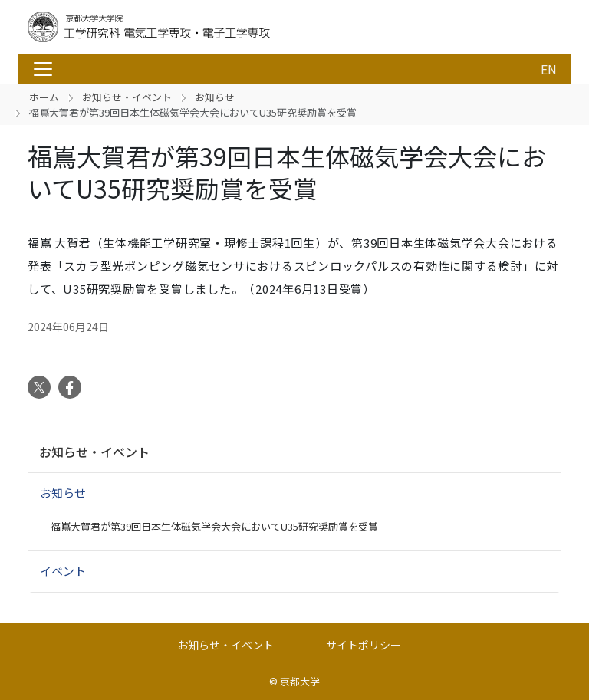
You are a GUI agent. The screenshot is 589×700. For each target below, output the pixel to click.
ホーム (44, 97)
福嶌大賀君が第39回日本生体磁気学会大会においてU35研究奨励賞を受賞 (214, 526)
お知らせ (215, 97)
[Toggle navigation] (43, 69)
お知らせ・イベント (127, 97)
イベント (63, 571)
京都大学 (300, 681)
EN (549, 69)
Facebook (70, 387)
